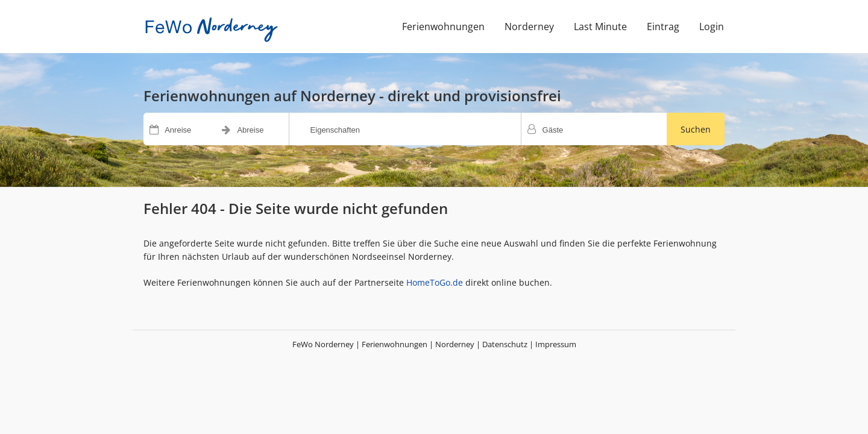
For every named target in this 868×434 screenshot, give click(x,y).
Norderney (529, 27)
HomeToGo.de (435, 282)
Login (712, 27)
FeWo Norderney (323, 344)
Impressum (556, 344)
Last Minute (600, 27)
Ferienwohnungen (443, 27)
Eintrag (663, 27)
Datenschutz (505, 344)
